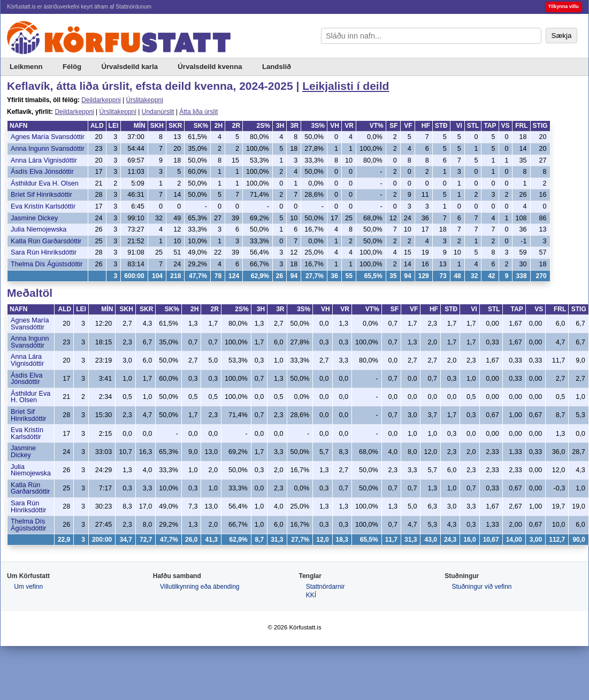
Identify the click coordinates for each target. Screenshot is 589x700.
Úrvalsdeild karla (129, 67)
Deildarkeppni (101, 100)
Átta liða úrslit (198, 112)
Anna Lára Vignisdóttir (44, 160)
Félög (72, 67)
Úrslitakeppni (145, 100)
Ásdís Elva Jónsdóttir (42, 172)
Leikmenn (26, 67)
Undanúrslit (158, 112)
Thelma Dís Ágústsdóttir (47, 264)
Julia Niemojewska (39, 229)
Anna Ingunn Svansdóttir (48, 149)
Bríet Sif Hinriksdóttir (41, 195)
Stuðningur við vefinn (481, 587)
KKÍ (311, 595)
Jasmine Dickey (34, 218)
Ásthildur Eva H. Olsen (45, 183)
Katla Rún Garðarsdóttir (46, 241)
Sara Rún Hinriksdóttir (44, 252)
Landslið (277, 67)
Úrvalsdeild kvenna (210, 67)
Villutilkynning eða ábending (200, 587)
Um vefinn (28, 587)
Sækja (562, 36)
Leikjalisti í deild (346, 86)
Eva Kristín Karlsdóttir (43, 206)
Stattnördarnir (326, 587)
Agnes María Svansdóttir (48, 137)
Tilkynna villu (564, 6)
